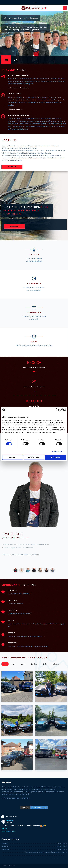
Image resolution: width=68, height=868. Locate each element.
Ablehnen (13, 457)
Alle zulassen (55, 457)
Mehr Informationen (16, 109)
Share (14, 831)
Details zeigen (57, 451)
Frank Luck (10, 821)
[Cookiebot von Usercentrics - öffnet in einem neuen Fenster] (57, 410)
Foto (5, 828)
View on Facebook (6, 831)
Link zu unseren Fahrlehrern (19, 88)
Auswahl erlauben (34, 457)
